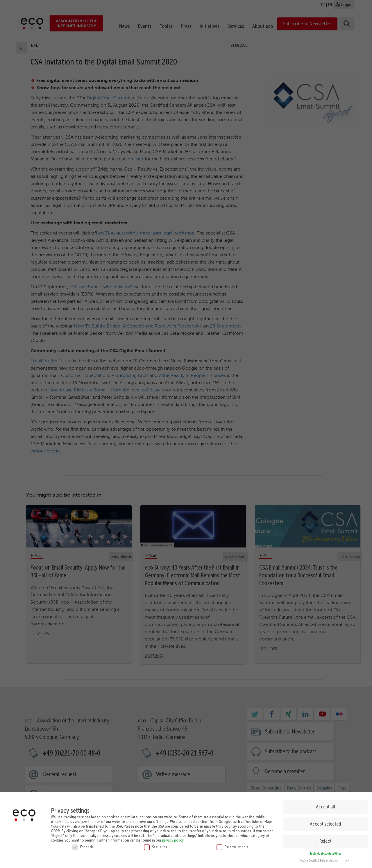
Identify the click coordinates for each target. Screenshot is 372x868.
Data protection (330, 859)
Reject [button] (325, 840)
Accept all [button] (325, 806)
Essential (83, 845)
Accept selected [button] (325, 823)
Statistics (155, 845)
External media (232, 845)
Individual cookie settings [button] (325, 852)
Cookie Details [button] (309, 859)
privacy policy (173, 839)
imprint (347, 859)
